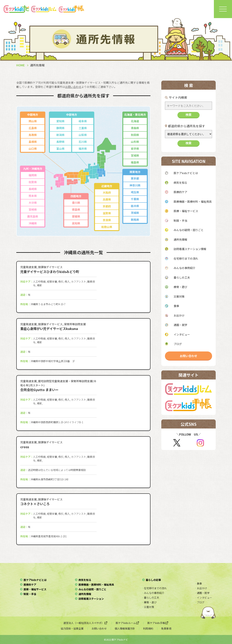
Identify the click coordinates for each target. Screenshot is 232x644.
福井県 (83, 149)
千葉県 (135, 199)
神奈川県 (135, 185)
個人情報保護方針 (125, 628)
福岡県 (33, 175)
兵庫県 (107, 199)
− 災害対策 (148, 607)
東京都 (135, 178)
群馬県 (135, 220)
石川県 (83, 142)
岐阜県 (83, 121)
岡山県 (33, 121)
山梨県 (83, 135)
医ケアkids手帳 (158, 623)
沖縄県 (33, 223)
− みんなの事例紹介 (153, 593)
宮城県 (135, 155)
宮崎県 (33, 209)
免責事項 (166, 628)
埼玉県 (135, 192)
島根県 (33, 142)
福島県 (135, 162)
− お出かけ (201, 588)
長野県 (60, 142)
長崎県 (33, 189)
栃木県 (135, 206)
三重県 (83, 128)
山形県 (135, 142)
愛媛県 (76, 216)
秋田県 (135, 135)
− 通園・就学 (202, 593)
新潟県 (60, 135)
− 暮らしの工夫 (151, 598)
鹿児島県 (33, 216)
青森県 (135, 128)
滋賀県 (107, 213)
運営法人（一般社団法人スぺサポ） (86, 623)
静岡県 (60, 128)
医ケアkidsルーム (128, 623)
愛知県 (60, 121)
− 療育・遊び (149, 602)
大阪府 (107, 192)
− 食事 (198, 583)
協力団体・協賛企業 (72, 628)
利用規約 (148, 628)
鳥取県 (33, 135)
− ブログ (200, 602)
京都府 (107, 206)
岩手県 (135, 149)
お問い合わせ (188, 356)
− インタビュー (204, 598)
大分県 (33, 203)
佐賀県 (33, 182)
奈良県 (107, 220)
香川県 (76, 203)
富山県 (60, 149)
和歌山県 (107, 227)
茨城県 (135, 213)
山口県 (33, 149)
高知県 (76, 223)
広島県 (33, 128)
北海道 (135, 121)
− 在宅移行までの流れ (154, 588)
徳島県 (76, 209)
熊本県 (33, 196)
